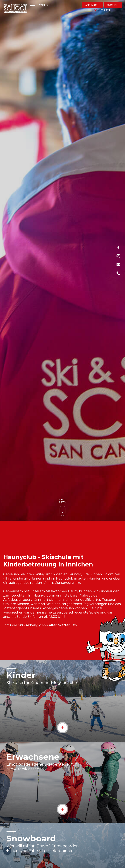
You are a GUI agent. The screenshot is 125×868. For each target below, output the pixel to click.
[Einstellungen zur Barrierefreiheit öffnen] (7, 851)
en (108, 10)
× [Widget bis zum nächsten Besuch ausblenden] (11, 847)
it (102, 10)
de (96, 10)
